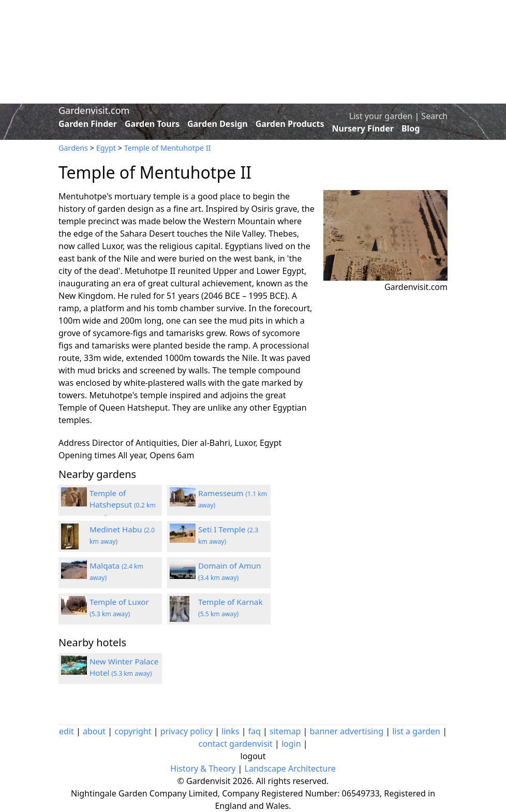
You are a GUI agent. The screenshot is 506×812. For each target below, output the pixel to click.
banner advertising (347, 731)
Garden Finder (88, 124)
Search (434, 116)
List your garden (381, 116)
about (94, 731)
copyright (133, 731)
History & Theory (203, 769)
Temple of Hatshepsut (123, 505)
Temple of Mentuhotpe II (168, 148)
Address (74, 443)
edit (66, 731)
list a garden (416, 731)
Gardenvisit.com (94, 110)
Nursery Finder (363, 128)
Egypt (106, 148)
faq (255, 731)
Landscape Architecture (290, 769)
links (230, 731)
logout (253, 756)
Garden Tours (152, 124)
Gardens (73, 148)
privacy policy (187, 731)
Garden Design (218, 124)
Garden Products (290, 124)
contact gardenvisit (235, 744)
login (291, 744)
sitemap (285, 731)
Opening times (87, 455)
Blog (411, 128)
